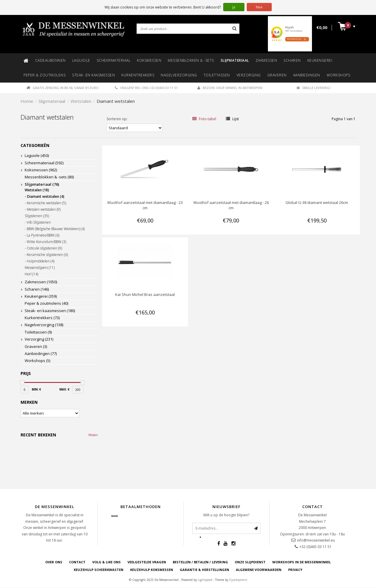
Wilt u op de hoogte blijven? (226, 515)
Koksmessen (149, 60)
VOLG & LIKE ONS (106, 562)
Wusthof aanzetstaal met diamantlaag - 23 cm (145, 205)
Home (27, 101)
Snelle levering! (314, 88)
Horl (31, 274)
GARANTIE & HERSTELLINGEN (204, 570)
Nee (259, 7)
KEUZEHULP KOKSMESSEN (152, 570)
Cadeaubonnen (51, 60)
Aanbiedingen (307, 75)
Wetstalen (81, 101)
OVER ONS (54, 562)
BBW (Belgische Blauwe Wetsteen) (56, 229)
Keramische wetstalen (46, 203)
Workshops (339, 75)
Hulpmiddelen (41, 261)
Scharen (292, 60)
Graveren (277, 75)
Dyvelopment (238, 580)
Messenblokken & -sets (191, 60)
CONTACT (77, 562)
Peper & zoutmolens (45, 75)
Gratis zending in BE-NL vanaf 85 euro (63, 88)
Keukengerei (320, 60)
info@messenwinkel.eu (316, 540)
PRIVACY (295, 570)
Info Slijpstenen (39, 222)
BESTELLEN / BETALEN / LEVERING (200, 562)
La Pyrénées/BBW (43, 235)
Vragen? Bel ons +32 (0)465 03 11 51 (146, 88)
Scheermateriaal (114, 60)
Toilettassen (217, 75)
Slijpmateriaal (235, 60)
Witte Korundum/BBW (46, 242)
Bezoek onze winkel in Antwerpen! (230, 88)
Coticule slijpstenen (44, 248)
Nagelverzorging (179, 75)
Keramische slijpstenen (47, 255)
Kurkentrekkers (138, 75)
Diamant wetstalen (116, 101)
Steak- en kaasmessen (93, 75)
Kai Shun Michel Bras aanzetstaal (145, 294)
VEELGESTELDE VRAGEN (147, 562)
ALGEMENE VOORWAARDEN (259, 570)
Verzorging (249, 75)
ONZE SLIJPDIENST (250, 562)
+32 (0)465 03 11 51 (315, 547)
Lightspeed (205, 580)
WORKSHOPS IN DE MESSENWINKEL (302, 562)
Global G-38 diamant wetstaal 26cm (317, 202)
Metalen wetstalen (44, 210)
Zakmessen (266, 60)
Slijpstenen (37, 216)
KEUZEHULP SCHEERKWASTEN (99, 570)
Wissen (93, 435)
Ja (234, 7)
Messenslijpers (40, 268)
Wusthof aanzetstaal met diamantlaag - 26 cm (231, 205)
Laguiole (81, 60)
